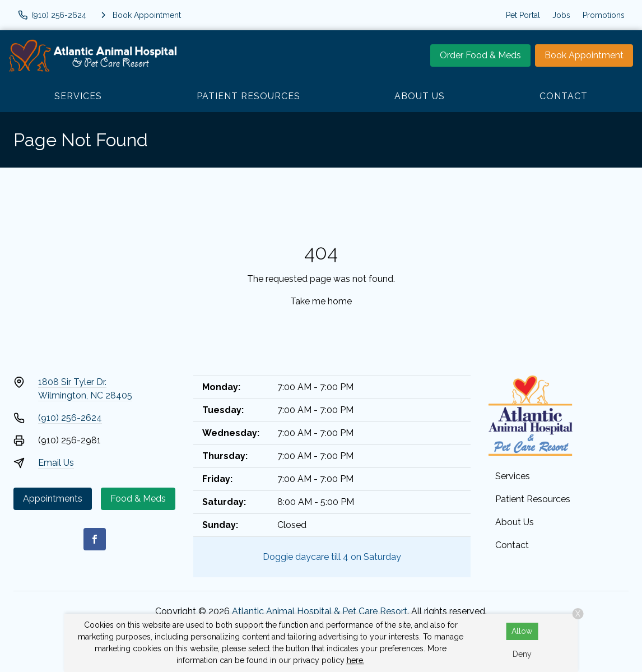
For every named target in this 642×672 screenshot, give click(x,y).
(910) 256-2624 (70, 418)
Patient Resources (248, 96)
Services (78, 96)
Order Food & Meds (480, 55)
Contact (564, 96)
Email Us (56, 463)
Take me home (321, 301)
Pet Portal (523, 15)
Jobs (561, 15)
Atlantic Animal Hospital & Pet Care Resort (320, 611)
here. (356, 660)
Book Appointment (584, 55)
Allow (522, 631)
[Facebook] (95, 539)
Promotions (604, 15)
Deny (522, 654)
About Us (420, 96)
